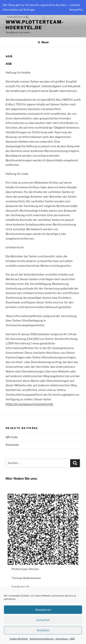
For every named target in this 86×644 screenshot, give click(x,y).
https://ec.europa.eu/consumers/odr (29, 404)
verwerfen (43, 620)
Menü (43, 42)
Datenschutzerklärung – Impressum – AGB (52, 639)
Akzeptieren (43, 610)
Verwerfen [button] (76, 10)
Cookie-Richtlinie (19, 639)
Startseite (12, 445)
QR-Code (12, 437)
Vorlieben (43, 630)
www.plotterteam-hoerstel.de (35, 25)
